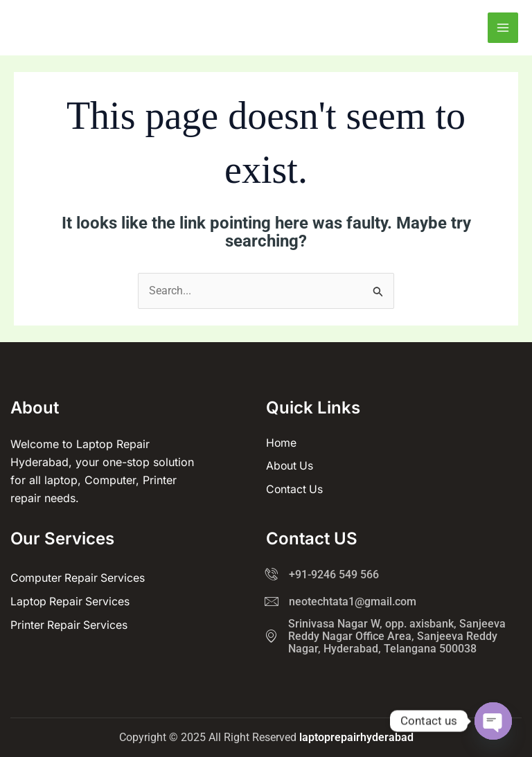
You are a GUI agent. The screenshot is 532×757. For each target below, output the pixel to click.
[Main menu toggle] (503, 28)
